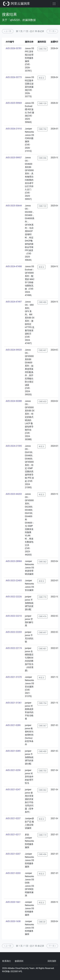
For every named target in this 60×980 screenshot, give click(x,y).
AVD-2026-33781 (14, 48)
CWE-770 (43, 597)
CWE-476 (43, 616)
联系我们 (7, 961)
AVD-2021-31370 (14, 677)
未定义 (42, 78)
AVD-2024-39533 (14, 350)
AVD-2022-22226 (14, 597)
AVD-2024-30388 (14, 401)
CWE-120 (43, 103)
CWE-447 (43, 350)
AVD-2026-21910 (14, 129)
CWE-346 (43, 158)
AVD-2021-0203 (13, 873)
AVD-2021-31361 (14, 703)
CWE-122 (43, 206)
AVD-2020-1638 (13, 921)
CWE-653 (43, 402)
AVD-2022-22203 (14, 632)
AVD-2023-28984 (14, 561)
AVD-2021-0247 (13, 790)
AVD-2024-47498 (14, 266)
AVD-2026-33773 (14, 77)
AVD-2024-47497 (14, 302)
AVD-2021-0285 (13, 751)
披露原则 (19, 961)
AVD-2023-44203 (14, 494)
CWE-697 (43, 633)
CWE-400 (43, 302)
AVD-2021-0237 (13, 818)
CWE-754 (43, 49)
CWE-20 (42, 922)
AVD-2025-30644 (14, 206)
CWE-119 (43, 835)
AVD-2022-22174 (14, 648)
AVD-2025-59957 (14, 158)
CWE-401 (43, 649)
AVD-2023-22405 (14, 581)
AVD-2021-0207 (13, 854)
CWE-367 (43, 726)
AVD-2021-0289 (13, 725)
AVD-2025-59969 (14, 103)
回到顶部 (52, 961)
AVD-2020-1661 (13, 902)
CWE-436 (43, 854)
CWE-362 (43, 562)
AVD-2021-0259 (13, 770)
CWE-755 (43, 771)
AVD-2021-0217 (13, 835)
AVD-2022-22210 (14, 616)
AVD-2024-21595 (14, 446)
